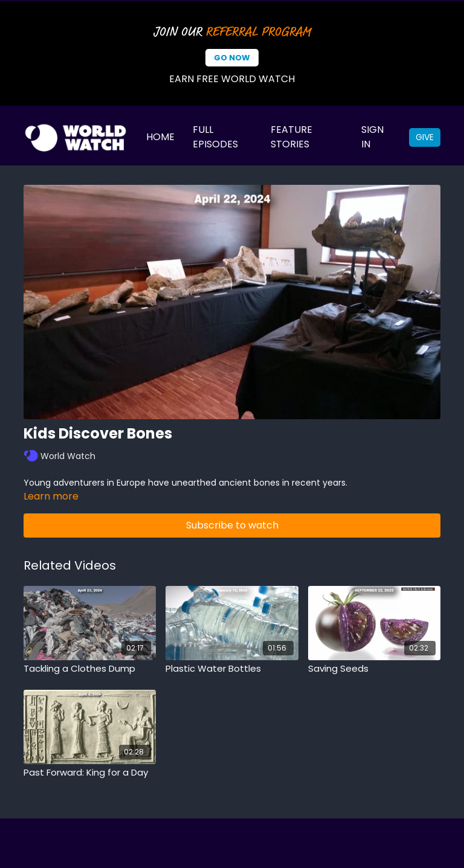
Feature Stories (292, 137)
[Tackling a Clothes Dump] (90, 669)
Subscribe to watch (232, 525)
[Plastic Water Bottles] (232, 669)
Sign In (372, 137)
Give (425, 137)
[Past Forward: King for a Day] (90, 773)
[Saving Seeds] (374, 669)
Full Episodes (215, 137)
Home (160, 137)
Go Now (232, 58)
